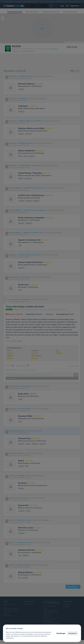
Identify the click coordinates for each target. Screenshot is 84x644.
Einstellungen (61, 633)
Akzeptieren (73, 633)
